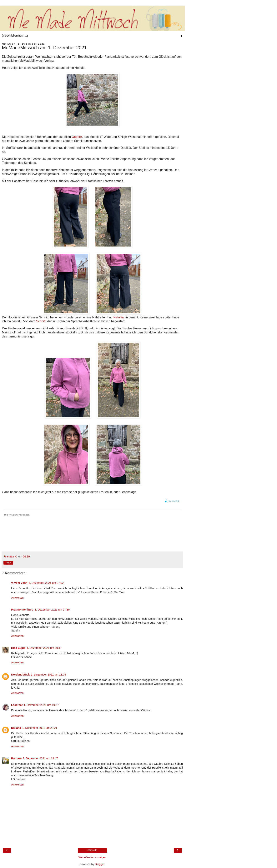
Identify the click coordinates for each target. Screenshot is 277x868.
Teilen (8, 563)
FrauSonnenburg (22, 610)
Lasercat (17, 705)
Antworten (17, 598)
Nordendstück (20, 675)
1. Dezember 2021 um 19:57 (41, 705)
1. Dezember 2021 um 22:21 (40, 728)
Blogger (100, 864)
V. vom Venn (19, 583)
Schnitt (41, 321)
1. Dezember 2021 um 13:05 (48, 675)
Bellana (16, 728)
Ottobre (77, 137)
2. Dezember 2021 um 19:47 (40, 758)
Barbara (16, 758)
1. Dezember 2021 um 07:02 (46, 583)
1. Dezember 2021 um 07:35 (52, 610)
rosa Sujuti (18, 648)
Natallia (119, 317)
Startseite (92, 850)
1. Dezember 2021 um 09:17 (44, 648)
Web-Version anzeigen (92, 857)
